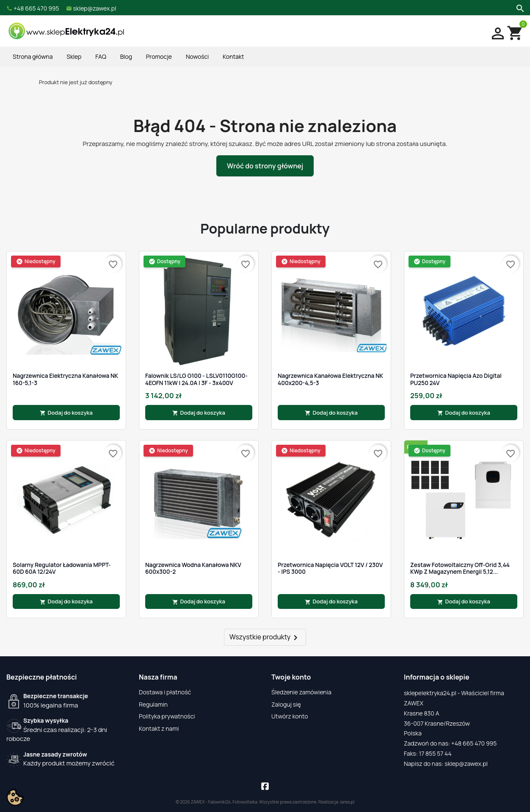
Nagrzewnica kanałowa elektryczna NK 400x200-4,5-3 (330, 379)
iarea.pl (348, 802)
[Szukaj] (519, 8)
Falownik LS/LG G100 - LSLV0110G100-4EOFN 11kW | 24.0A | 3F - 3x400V (196, 379)
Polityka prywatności (167, 716)
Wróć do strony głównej (265, 166)
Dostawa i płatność (165, 692)
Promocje (159, 56)
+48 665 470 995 (474, 743)
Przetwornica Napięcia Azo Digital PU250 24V (456, 379)
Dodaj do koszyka (66, 413)
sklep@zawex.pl (466, 764)
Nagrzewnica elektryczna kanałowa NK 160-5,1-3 (65, 379)
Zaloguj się (286, 704)
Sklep (74, 56)
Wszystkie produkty (265, 637)
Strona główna (33, 56)
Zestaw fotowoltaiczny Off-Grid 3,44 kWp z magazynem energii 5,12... (460, 568)
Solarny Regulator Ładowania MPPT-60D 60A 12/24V (62, 568)
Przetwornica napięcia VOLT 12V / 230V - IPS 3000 (330, 568)
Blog (126, 56)
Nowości (197, 56)
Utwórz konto (290, 716)
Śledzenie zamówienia (301, 692)
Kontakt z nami (159, 728)
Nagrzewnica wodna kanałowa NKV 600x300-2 (193, 568)
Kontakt (233, 56)
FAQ (101, 56)
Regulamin (153, 704)
